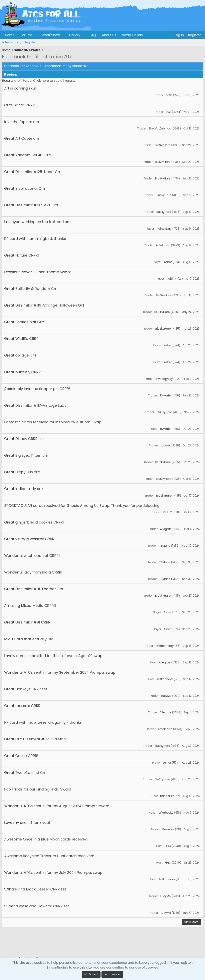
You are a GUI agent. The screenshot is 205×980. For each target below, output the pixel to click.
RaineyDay (164, 229)
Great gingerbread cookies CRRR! (34, 522)
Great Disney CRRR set (24, 439)
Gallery (75, 35)
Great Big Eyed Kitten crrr (26, 455)
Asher (168, 262)
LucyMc (166, 445)
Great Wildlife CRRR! (22, 339)
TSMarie (165, 395)
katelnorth (163, 245)
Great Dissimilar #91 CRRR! (28, 622)
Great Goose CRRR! (21, 756)
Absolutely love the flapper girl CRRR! (37, 389)
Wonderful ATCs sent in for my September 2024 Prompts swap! (60, 672)
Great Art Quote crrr (22, 138)
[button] (36, 35)
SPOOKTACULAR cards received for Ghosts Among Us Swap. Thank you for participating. (82, 506)
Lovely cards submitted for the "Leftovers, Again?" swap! (54, 656)
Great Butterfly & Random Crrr (31, 289)
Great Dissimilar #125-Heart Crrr (33, 172)
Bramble (168, 829)
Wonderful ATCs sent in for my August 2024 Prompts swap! (57, 806)
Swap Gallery (133, 35)
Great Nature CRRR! (22, 255)
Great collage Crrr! (21, 355)
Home (10, 35)
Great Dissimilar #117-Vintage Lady (35, 405)
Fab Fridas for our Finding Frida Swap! (38, 789)
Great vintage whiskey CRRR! (30, 539)
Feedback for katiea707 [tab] (23, 66)
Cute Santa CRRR (19, 105)
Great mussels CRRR (22, 706)
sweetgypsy (164, 379)
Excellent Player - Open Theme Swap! (38, 272)
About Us (109, 35)
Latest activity (12, 42)
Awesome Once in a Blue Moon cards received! (46, 839)
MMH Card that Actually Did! (29, 639)
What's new (51, 35)
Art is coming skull (20, 88)
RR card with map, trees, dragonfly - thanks (43, 722)
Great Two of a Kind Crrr (26, 773)
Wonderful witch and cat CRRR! (32, 556)
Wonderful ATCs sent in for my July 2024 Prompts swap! (54, 873)
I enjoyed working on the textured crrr (38, 222)
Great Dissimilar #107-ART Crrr (31, 205)
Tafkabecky (165, 679)
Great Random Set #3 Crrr (28, 155)
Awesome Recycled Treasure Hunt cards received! (49, 856)
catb (169, 95)
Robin (170, 279)
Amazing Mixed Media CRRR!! (30, 606)
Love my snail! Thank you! (27, 823)
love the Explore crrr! (22, 122)
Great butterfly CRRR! (23, 372)
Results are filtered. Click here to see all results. (39, 81)
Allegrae (166, 529)
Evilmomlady (165, 646)
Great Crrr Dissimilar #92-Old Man (35, 739)
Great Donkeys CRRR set (26, 689)
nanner (165, 796)
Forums (27, 35)
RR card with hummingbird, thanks (35, 239)
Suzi (168, 112)
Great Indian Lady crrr (24, 489)
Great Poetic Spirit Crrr (24, 322)
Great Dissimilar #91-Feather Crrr (34, 589)
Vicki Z (167, 512)
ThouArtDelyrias (160, 128)
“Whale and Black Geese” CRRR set (35, 889)
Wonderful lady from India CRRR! (33, 572)
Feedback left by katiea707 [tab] (66, 66)
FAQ (93, 35)
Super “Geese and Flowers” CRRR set (37, 906)
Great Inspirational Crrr (25, 188)
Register (30, 42)
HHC (168, 846)
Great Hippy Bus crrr (22, 472)
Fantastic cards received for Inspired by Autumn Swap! (53, 422)
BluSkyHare (163, 145)
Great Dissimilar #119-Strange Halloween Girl (44, 305)
